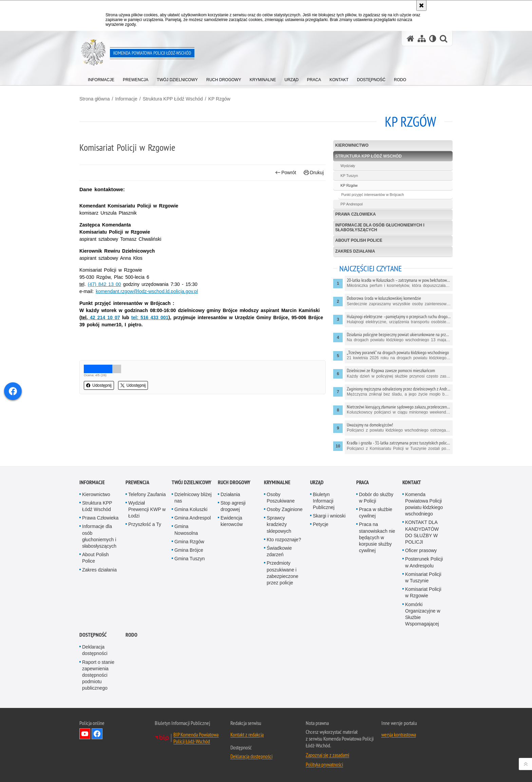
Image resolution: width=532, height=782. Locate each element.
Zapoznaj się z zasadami (327, 755)
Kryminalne (277, 482)
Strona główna (95, 99)
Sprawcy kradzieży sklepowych (279, 524)
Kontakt (412, 482)
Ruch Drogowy (234, 482)
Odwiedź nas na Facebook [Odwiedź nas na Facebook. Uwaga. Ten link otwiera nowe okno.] (97, 734)
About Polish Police (359, 240)
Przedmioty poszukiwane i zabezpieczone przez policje (282, 573)
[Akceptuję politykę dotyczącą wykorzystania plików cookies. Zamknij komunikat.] (421, 5)
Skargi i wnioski (329, 516)
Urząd (317, 482)
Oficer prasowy (421, 550)
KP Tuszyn (349, 176)
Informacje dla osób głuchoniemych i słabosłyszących (380, 227)
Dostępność (93, 635)
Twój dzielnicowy (192, 482)
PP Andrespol (352, 204)
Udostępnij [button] (99, 385)
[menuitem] (101, 78)
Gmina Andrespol (193, 518)
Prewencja (137, 482)
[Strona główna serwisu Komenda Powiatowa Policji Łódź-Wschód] (411, 39)
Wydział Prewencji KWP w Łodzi (147, 509)
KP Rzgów (219, 99)
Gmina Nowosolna (186, 530)
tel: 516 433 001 (150, 317)
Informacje (126, 99)
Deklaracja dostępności (95, 650)
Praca (363, 482)
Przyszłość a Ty (145, 524)
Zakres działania (355, 251)
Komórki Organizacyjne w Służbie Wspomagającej (423, 614)
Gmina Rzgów (189, 542)
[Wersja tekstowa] (433, 39)
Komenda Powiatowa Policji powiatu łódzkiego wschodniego (424, 504)
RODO (131, 635)
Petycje (321, 524)
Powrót (286, 173)
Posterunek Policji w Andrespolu (424, 562)
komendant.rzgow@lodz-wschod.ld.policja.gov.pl (147, 291)
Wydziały (348, 166)
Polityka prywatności (324, 764)
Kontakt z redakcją (247, 734)
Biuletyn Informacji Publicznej (324, 501)
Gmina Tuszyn (189, 559)
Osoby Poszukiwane (281, 498)
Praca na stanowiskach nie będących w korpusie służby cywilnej (377, 537)
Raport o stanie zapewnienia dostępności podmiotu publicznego (98, 675)
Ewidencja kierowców (232, 521)
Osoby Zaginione (285, 509)
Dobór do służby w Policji (376, 498)
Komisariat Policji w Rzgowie (423, 592)
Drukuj (314, 173)
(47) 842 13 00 (104, 284)
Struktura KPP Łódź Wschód (173, 99)
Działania (230, 494)
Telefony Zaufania (147, 494)
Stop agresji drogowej (233, 506)
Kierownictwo (352, 145)
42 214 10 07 (104, 317)
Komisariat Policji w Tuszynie (423, 577)
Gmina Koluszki (191, 509)
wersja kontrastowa (399, 734)
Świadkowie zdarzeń (279, 551)
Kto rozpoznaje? (284, 540)
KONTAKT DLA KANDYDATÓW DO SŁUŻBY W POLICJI (422, 532)
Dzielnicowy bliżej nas (193, 498)
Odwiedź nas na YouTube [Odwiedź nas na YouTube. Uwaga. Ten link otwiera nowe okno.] (85, 734)
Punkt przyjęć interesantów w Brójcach (373, 195)
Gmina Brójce (189, 550)
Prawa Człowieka (356, 214)
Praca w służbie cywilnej (376, 513)
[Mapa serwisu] (422, 39)
